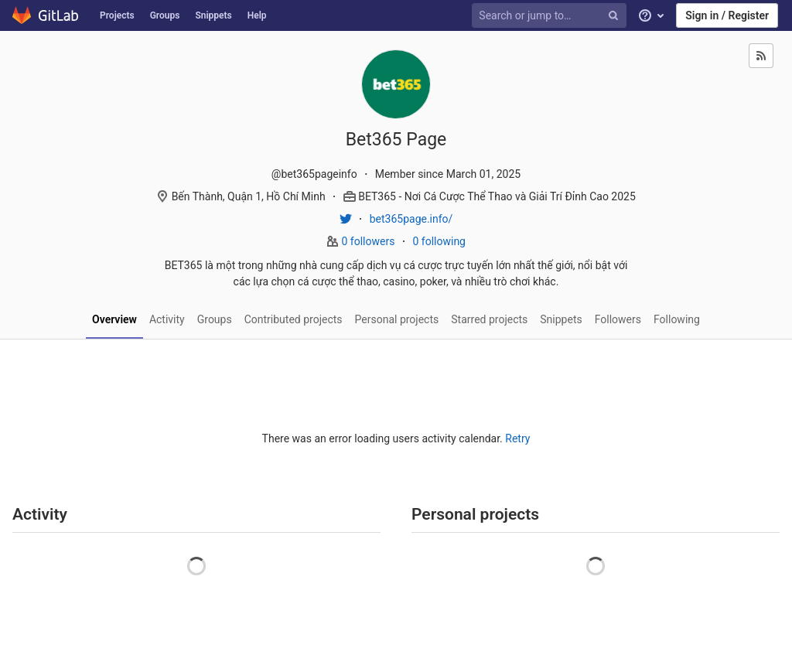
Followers (618, 319)
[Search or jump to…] (551, 16)
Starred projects (489, 319)
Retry (517, 438)
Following (677, 319)
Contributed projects (294, 319)
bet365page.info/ (411, 219)
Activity (167, 319)
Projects (117, 15)
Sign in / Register (727, 15)
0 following (439, 241)
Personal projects (397, 319)
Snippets (213, 15)
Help (257, 15)
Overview (114, 319)
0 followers (370, 241)
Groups (165, 15)
